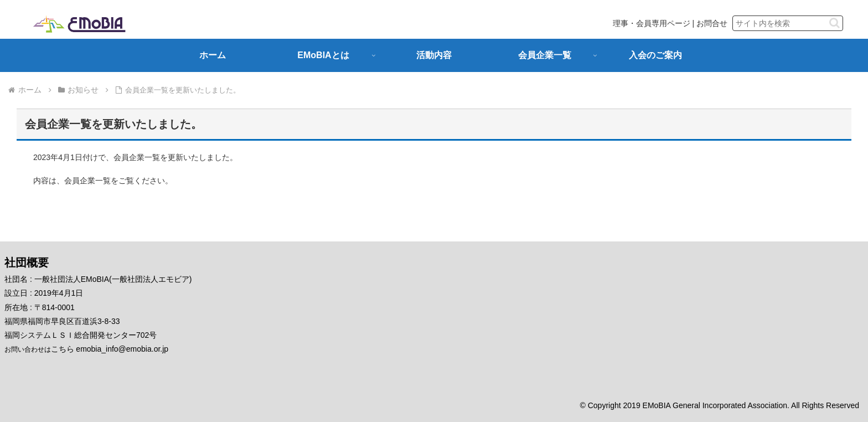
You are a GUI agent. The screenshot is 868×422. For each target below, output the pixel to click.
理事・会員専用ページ (652, 23)
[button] (835, 23)
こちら (63, 349)
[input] (788, 23)
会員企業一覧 (87, 181)
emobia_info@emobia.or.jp (122, 349)
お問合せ (712, 23)
